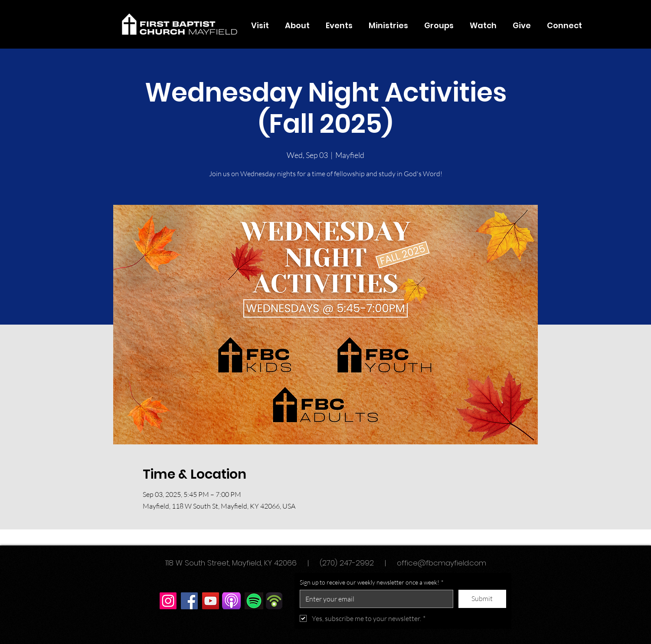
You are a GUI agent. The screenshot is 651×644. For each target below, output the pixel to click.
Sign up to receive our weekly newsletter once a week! (372, 582)
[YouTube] (211, 601)
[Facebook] (189, 601)
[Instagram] (168, 601)
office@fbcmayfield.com (442, 563)
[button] (298, 26)
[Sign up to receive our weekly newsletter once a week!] (374, 599)
